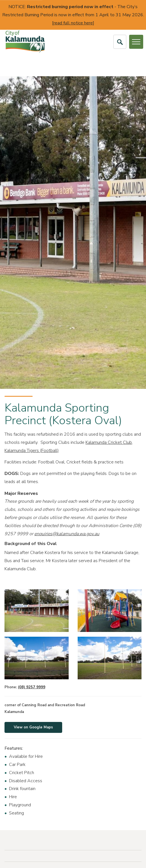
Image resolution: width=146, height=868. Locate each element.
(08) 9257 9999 (32, 687)
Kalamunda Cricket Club (109, 442)
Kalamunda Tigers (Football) (32, 451)
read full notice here (73, 23)
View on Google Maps (33, 727)
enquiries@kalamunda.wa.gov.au (67, 534)
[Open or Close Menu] (136, 42)
